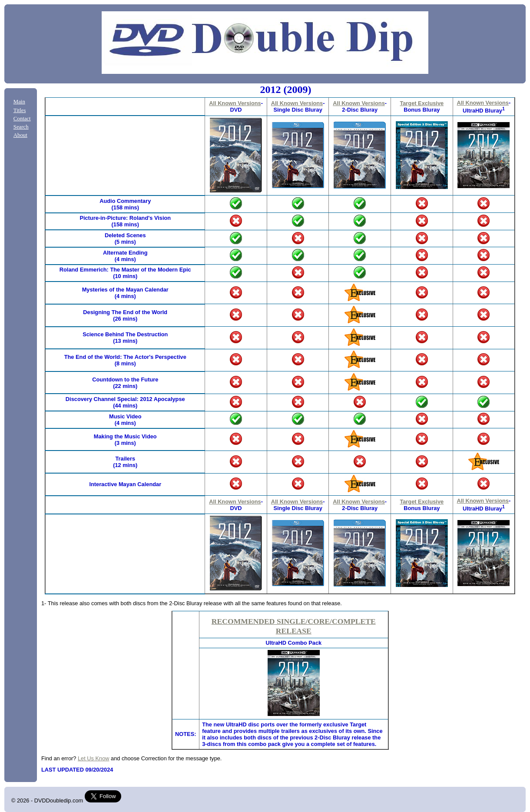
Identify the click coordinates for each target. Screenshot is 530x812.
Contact (22, 119)
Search (21, 127)
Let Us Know (94, 758)
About (20, 135)
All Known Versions (235, 103)
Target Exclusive (422, 103)
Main (19, 102)
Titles (20, 110)
